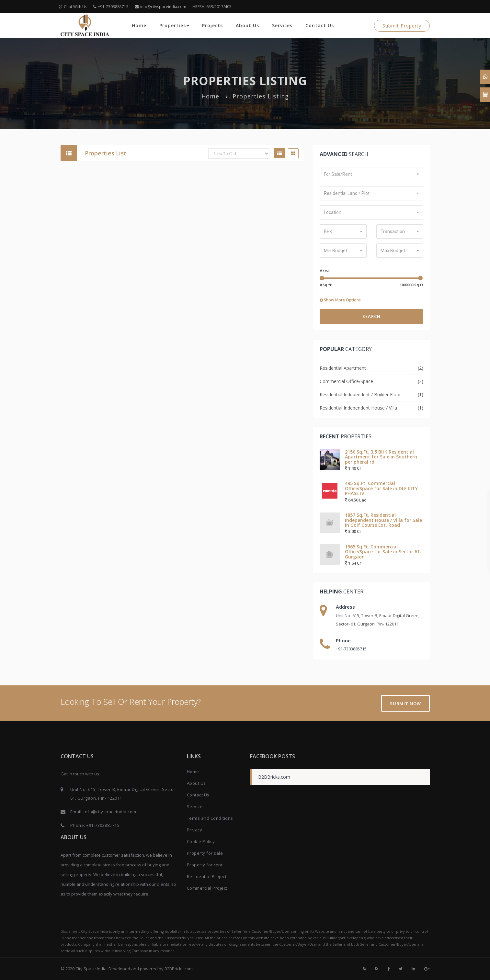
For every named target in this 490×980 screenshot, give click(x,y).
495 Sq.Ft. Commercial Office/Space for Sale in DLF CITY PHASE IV (381, 488)
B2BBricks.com (274, 777)
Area (325, 271)
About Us (247, 25)
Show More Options (340, 300)
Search (371, 316)
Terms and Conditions (210, 818)
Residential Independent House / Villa (358, 408)
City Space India (91, 969)
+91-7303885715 (111, 7)
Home (139, 25)
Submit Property (402, 26)
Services (282, 25)
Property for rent (205, 865)
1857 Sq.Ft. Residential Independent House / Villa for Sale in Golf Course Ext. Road (383, 520)
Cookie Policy (201, 841)
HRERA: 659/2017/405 (212, 7)
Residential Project (207, 876)
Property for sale (205, 853)
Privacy (195, 830)
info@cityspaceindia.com (160, 7)
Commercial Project (207, 888)
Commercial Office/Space (346, 381)
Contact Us (320, 25)
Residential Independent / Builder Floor (360, 394)
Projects (212, 25)
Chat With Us (73, 7)
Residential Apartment (343, 368)
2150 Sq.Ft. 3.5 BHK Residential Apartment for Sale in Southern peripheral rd (381, 457)
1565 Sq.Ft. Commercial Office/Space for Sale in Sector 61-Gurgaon (383, 552)
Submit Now (405, 704)
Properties (174, 25)
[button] (371, 174)
